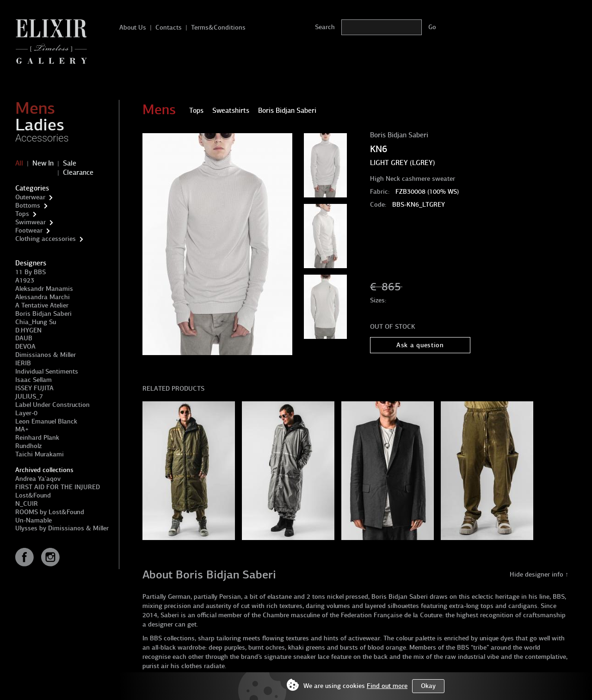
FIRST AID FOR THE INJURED (58, 487)
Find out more (387, 686)
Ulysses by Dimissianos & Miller (62, 528)
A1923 (25, 280)
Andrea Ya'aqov (38, 479)
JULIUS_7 (29, 396)
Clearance (78, 172)
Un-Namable (34, 520)
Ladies (40, 125)
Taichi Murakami (40, 454)
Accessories (42, 138)
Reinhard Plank (37, 438)
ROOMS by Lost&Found (50, 512)
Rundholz (28, 446)
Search (325, 27)
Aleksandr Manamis (44, 289)
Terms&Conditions (218, 28)
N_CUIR (27, 504)
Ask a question (420, 345)
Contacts (169, 28)
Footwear (29, 230)
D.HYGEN (28, 330)
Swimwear (31, 222)
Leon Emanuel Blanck (46, 421)
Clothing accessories (46, 239)
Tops (22, 214)
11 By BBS (31, 272)
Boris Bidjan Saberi (43, 314)
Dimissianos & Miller (46, 355)
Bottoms (28, 206)
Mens (35, 108)
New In (43, 163)
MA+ (22, 429)
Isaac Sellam (34, 380)
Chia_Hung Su (36, 322)
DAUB (24, 338)
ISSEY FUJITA (34, 388)
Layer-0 (26, 413)
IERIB (23, 363)
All (19, 163)
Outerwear (30, 197)
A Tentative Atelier (42, 305)
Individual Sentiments (47, 371)
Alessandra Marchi (43, 297)
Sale (70, 163)
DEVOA (25, 347)
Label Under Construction (52, 405)
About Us (133, 28)
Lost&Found (33, 495)
